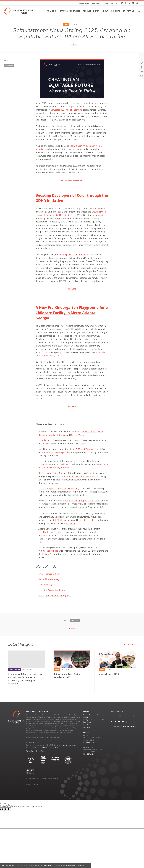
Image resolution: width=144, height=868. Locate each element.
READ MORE (72, 289)
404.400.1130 (90, 742)
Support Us (129, 11)
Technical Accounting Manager (53, 590)
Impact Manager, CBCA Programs (55, 595)
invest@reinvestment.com (69, 745)
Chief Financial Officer (49, 574)
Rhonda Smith (45, 440)
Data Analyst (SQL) (47, 585)
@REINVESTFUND (129, 727)
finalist (83, 444)
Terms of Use (30, 751)
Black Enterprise (50, 551)
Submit (134, 716)
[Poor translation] (8, 809)
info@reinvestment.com (38, 743)
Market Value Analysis (89, 449)
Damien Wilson (78, 435)
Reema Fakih (45, 473)
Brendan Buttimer (56, 435)
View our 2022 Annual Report (72, 180)
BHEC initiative (59, 520)
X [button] (87, 865)
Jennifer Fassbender (90, 520)
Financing (52, 11)
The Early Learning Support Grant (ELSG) (82, 500)
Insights (116, 11)
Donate (114, 3)
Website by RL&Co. (32, 784)
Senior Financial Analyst (50, 579)
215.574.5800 (90, 754)
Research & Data (91, 11)
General (74, 45)
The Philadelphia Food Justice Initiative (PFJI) (59, 488)
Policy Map (87, 728)
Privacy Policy (40, 751)
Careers (105, 3)
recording (71, 523)
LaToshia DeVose (89, 432)
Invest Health (87, 725)
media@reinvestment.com (51, 747)
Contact (96, 3)
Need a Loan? (84, 3)
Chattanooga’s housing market (56, 452)
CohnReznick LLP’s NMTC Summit (77, 476)
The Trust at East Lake (53, 532)
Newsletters (9, 65)
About (105, 11)
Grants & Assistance (70, 11)
